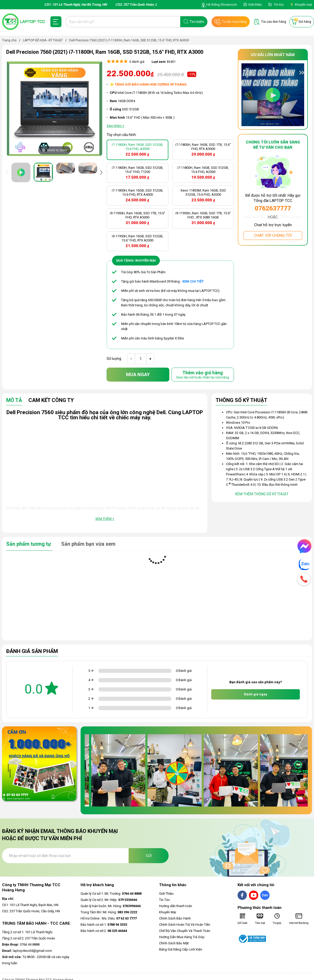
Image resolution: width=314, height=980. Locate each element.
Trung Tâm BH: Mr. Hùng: (109, 912)
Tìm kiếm (197, 22)
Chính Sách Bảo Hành (175, 918)
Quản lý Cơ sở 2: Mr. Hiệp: (109, 900)
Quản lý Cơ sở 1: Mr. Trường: (111, 894)
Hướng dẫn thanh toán (176, 906)
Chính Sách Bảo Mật (174, 943)
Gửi (149, 856)
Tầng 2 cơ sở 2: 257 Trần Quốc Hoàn (29, 938)
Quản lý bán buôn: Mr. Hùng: (111, 906)
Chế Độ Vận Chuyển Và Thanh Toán (185, 931)
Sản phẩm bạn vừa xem (88, 544)
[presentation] (9, 172)
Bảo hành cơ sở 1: (104, 925)
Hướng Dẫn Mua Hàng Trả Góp (182, 937)
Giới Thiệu (166, 894)
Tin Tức (164, 900)
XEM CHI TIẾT (193, 281)
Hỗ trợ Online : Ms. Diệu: (109, 918)
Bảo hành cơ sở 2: (104, 931)
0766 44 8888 (21, 944)
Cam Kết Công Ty (51, 400)
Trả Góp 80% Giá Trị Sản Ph (141, 272)
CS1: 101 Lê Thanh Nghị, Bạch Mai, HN (30, 905)
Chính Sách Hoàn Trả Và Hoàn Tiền (185, 925)
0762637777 (273, 208)
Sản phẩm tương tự (29, 544)
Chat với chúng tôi (273, 235)
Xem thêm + (105, 519)
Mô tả (14, 400)
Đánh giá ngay (256, 694)
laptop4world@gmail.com (27, 951)
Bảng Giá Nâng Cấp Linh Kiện (181, 949)
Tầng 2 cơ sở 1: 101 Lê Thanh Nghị (27, 932)
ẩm (163, 272)
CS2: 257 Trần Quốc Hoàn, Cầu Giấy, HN (31, 911)
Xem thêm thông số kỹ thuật (262, 494)
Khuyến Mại (168, 912)
